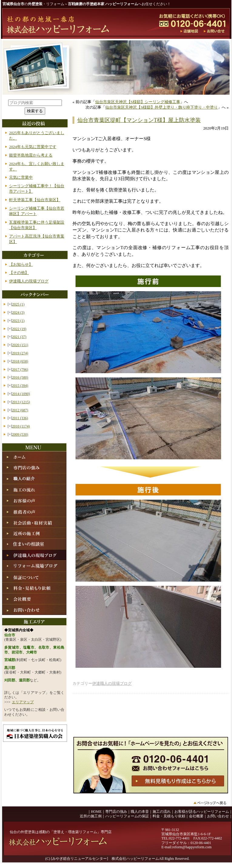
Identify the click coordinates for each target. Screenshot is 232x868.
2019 (20, 353)
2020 (20, 345)
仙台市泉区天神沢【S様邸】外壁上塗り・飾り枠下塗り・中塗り (161, 107)
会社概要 (196, 816)
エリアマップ (23, 702)
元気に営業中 (21, 177)
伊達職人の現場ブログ (112, 684)
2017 (20, 370)
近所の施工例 (91, 816)
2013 (21, 402)
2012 (20, 410)
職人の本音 (140, 812)
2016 (20, 377)
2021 (19, 337)
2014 (21, 394)
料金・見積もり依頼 (169, 816)
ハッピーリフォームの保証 (127, 816)
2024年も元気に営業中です (33, 147)
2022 (19, 329)
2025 (18, 304)
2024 (18, 312)
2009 (20, 434)
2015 (20, 386)
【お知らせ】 (21, 265)
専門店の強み (116, 812)
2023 (18, 321)
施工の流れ (162, 812)
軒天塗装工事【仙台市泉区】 (35, 200)
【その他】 (19, 273)
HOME (96, 812)
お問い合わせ (218, 816)
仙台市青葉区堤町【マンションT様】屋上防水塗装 (139, 120)
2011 (20, 418)
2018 (20, 361)
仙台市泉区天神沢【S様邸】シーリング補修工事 (138, 102)
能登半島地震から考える (31, 155)
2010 (21, 426)
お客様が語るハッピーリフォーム (202, 812)
